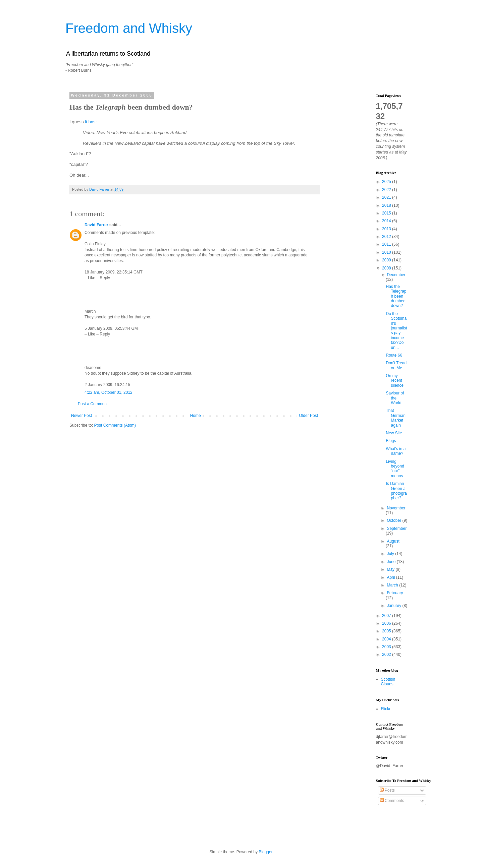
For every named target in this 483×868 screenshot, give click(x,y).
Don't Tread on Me (396, 365)
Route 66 (394, 355)
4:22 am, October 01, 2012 (109, 392)
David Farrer (96, 225)
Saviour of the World (395, 398)
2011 (387, 244)
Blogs (391, 441)
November (396, 508)
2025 (387, 182)
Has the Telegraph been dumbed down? (396, 296)
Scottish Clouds (388, 682)
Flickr (386, 709)
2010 (387, 252)
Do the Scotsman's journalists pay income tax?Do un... (396, 331)
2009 (387, 260)
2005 (387, 631)
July (391, 554)
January (394, 606)
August (393, 541)
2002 (387, 655)
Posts (387, 790)
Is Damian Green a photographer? (396, 491)
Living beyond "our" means (395, 469)
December (396, 275)
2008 (387, 268)
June (392, 562)
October (394, 520)
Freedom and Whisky (129, 28)
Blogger (265, 852)
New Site (394, 433)
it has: (91, 122)
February (395, 593)
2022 (387, 190)
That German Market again (395, 418)
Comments (392, 801)
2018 (387, 205)
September (397, 529)
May (391, 569)
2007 (387, 616)
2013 (387, 229)
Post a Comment (93, 404)
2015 (387, 213)
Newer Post (82, 416)
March (393, 585)
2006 (387, 623)
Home (196, 416)
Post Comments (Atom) (115, 425)
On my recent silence (394, 381)
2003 (387, 647)
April (391, 577)
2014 (387, 221)
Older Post (308, 416)
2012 (387, 237)
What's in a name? (396, 451)
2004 (387, 639)
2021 (387, 197)
